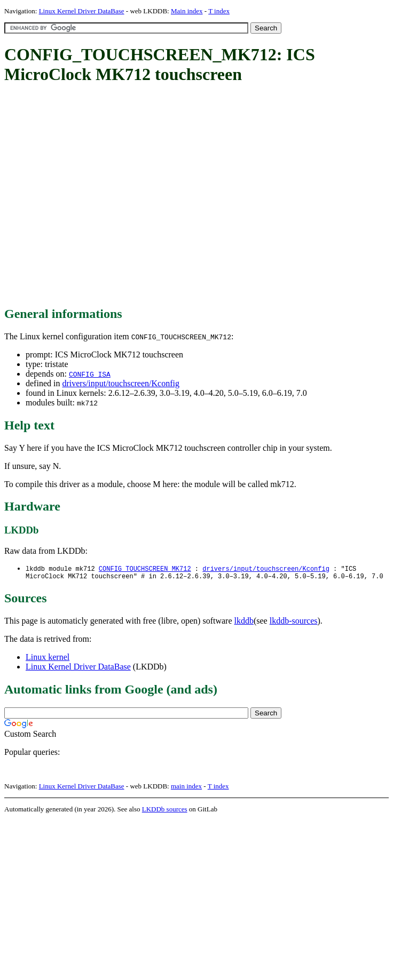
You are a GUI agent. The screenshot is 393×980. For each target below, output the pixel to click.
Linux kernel (48, 659)
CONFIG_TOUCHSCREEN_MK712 (145, 569)
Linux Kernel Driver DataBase (82, 11)
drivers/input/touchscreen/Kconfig (121, 383)
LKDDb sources (165, 811)
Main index (187, 11)
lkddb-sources (294, 623)
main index (186, 788)
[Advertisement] (100, 196)
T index (219, 11)
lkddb (244, 623)
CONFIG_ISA (90, 374)
